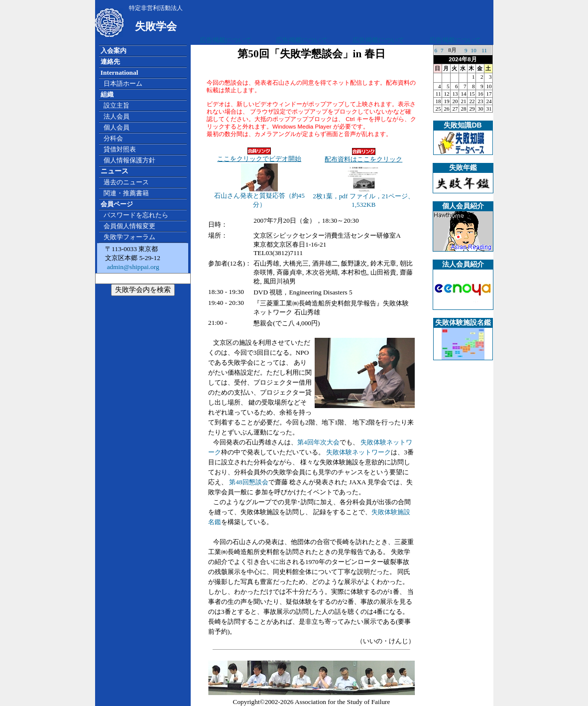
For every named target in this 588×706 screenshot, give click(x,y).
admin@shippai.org (132, 267)
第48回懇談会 (248, 482)
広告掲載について (226, 40)
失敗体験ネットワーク (358, 452)
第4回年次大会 (318, 442)
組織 (107, 94)
